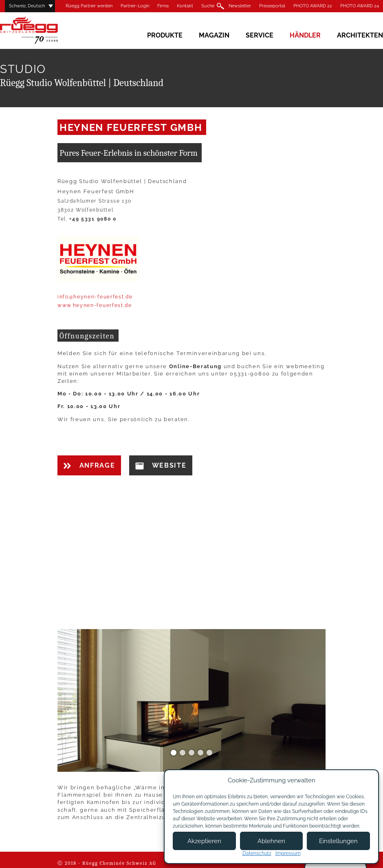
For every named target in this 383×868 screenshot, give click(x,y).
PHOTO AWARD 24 (360, 6)
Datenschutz (257, 853)
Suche (208, 6)
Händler (305, 35)
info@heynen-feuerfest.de (95, 297)
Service (260, 35)
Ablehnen (271, 841)
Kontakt (185, 6)
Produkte (165, 35)
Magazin (214, 35)
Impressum (288, 853)
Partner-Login (135, 6)
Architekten (360, 35)
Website (161, 466)
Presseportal (272, 6)
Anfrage (89, 465)
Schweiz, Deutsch (27, 6)
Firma (163, 6)
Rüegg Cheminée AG (41, 30)
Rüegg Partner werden (89, 6)
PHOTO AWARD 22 (313, 6)
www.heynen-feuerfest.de (95, 305)
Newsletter (240, 6)
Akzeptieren (204, 841)
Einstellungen (338, 841)
